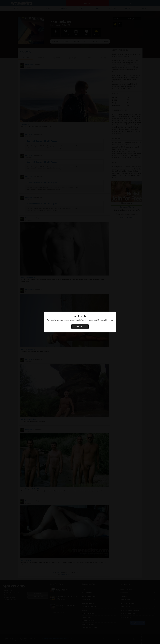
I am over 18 (80, 327)
